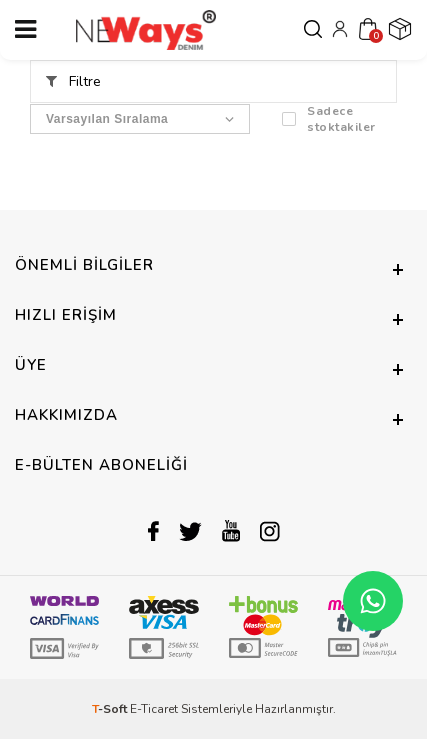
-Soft (111, 709)
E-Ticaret (154, 709)
